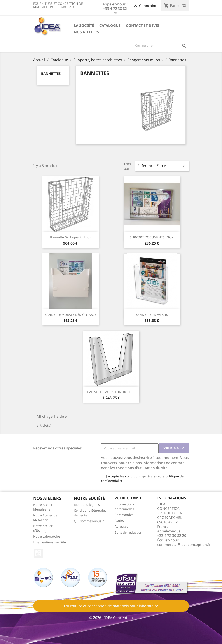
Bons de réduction (128, 532)
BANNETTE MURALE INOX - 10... (111, 392)
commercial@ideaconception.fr (184, 545)
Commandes (124, 515)
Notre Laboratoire (47, 536)
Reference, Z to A (162, 166)
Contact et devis (143, 25)
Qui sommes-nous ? (89, 521)
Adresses (121, 526)
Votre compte (128, 498)
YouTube (38, 553)
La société (84, 25)
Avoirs (119, 521)
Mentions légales (87, 505)
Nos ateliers (86, 32)
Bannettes (51, 73)
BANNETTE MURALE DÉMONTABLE (70, 315)
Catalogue (110, 25)
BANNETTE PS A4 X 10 (152, 315)
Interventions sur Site (50, 542)
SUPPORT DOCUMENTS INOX (152, 237)
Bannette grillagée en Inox (70, 237)
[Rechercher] (160, 45)
